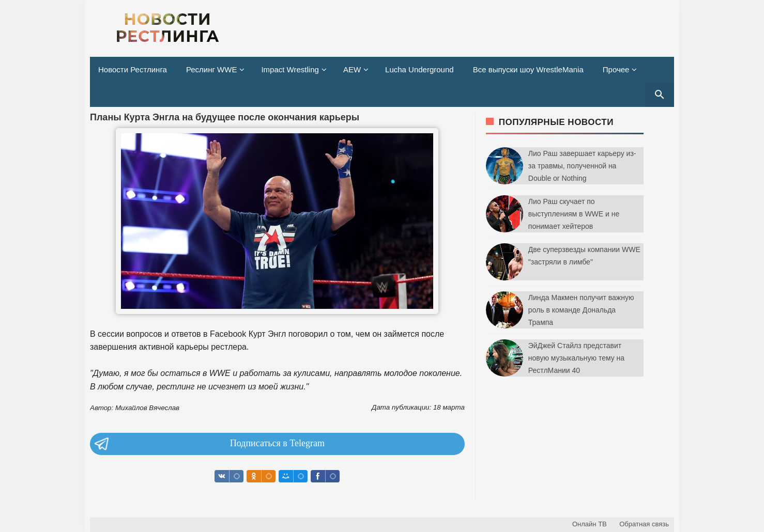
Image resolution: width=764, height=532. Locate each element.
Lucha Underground (419, 69)
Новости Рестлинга (133, 69)
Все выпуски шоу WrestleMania (528, 69)
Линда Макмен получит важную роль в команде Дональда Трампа (581, 310)
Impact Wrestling (290, 69)
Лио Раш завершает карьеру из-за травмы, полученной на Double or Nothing (582, 166)
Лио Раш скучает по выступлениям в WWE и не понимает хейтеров (574, 214)
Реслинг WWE (212, 69)
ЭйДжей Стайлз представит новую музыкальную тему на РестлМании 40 (576, 358)
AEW (352, 69)
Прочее (616, 69)
